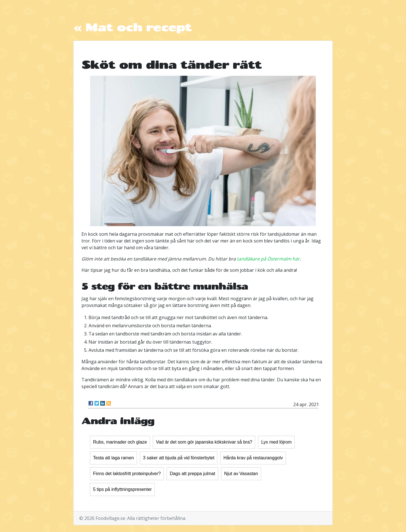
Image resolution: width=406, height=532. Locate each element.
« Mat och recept (132, 27)
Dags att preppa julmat (192, 474)
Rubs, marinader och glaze (120, 442)
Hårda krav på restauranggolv (253, 458)
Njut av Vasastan (241, 474)
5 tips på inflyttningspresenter (122, 489)
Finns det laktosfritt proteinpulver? (127, 474)
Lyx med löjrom (276, 442)
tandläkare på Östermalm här (268, 259)
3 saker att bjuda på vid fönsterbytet (179, 458)
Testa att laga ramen (113, 458)
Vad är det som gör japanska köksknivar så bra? (204, 442)
